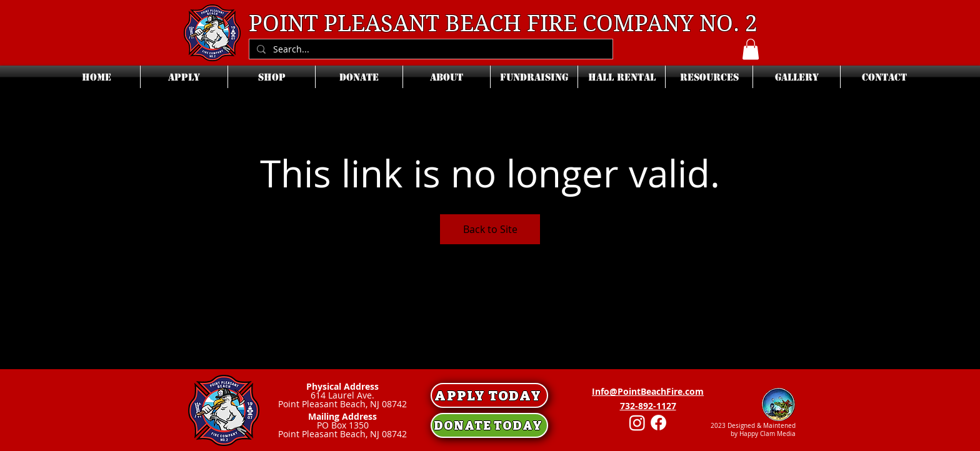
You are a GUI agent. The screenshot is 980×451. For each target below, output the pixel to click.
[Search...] (430, 50)
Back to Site (490, 229)
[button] (751, 49)
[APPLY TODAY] (489, 395)
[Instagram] (637, 423)
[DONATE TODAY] (489, 425)
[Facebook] (658, 423)
